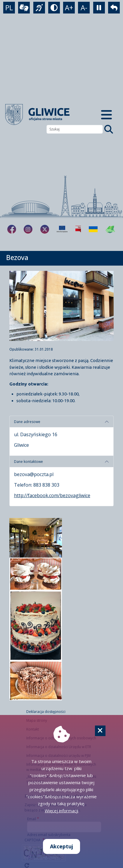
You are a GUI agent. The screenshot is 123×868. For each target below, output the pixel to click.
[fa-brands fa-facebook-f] (12, 229)
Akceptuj (61, 846)
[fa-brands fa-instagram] (28, 229)
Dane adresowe (27, 422)
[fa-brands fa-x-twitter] (45, 229)
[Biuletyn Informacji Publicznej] (78, 229)
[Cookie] (100, 731)
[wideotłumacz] (24, 8)
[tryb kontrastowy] (54, 8)
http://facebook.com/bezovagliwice (52, 495)
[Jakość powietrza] (110, 229)
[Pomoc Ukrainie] (93, 229)
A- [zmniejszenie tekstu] (84, 7)
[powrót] (114, 8)
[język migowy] (39, 8)
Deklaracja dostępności (46, 712)
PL (9, 7)
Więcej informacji (61, 811)
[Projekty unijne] (62, 229)
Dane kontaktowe (28, 462)
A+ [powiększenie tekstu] (69, 7)
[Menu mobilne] (106, 114)
